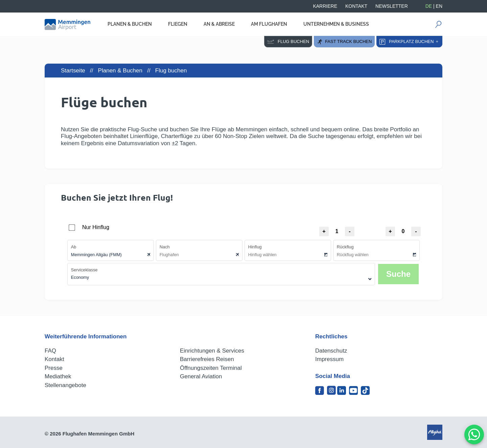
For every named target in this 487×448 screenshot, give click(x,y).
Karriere (325, 6)
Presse (54, 368)
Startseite (73, 71)
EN (439, 6)
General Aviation (201, 376)
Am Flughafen (269, 24)
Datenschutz (331, 351)
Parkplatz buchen (409, 42)
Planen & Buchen (130, 24)
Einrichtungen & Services (212, 351)
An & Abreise (219, 24)
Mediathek (58, 376)
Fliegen (178, 24)
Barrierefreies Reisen (207, 359)
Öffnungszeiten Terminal (211, 368)
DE (429, 6)
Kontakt (356, 6)
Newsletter (392, 6)
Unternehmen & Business (336, 24)
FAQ (50, 351)
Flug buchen (288, 41)
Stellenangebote (65, 385)
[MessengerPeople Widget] (474, 434)
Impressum (329, 359)
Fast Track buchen (344, 42)
